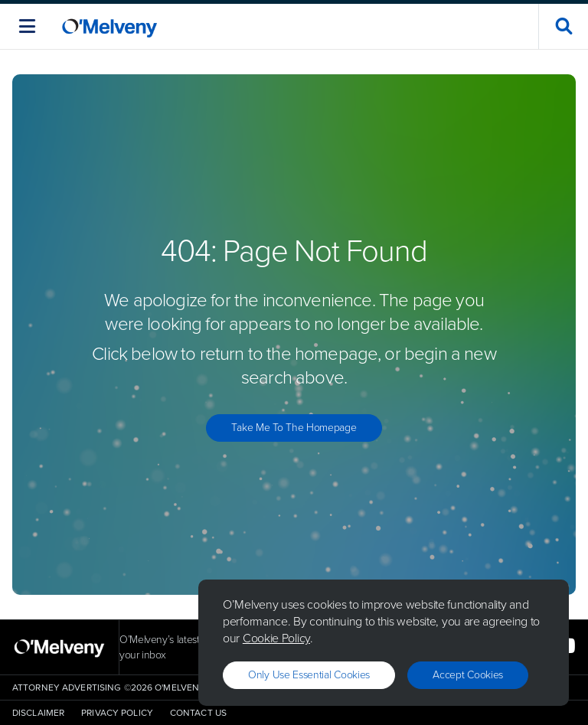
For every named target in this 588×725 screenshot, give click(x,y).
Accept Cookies (468, 675)
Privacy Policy (117, 713)
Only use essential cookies (309, 675)
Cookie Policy (276, 638)
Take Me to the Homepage (294, 428)
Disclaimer (38, 713)
